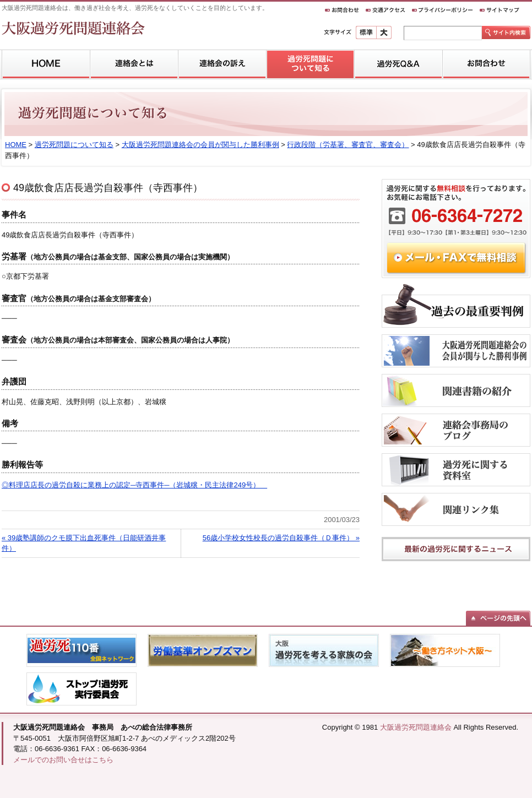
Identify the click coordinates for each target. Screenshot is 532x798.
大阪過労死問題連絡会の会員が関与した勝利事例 (200, 145)
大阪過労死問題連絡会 (416, 727)
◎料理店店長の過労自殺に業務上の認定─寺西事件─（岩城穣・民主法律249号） (134, 485)
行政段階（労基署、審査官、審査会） (348, 145)
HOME (16, 145)
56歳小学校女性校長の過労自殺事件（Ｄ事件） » (281, 538)
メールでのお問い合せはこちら (63, 760)
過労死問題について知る (74, 145)
